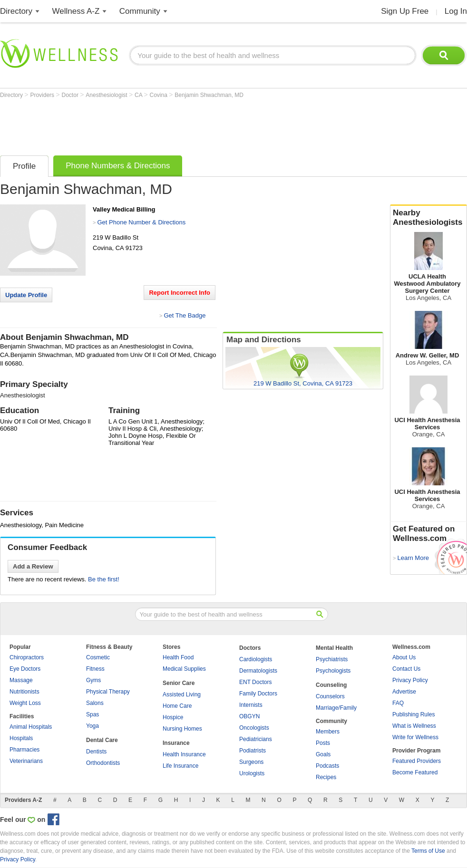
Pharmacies (24, 750)
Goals (323, 754)
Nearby (428, 218)
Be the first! (104, 579)
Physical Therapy (108, 692)
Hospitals (21, 738)
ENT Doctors (255, 682)
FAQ (398, 703)
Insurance (176, 743)
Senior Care (179, 683)
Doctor (71, 95)
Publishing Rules (413, 714)
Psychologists (333, 671)
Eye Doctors (25, 669)
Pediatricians (256, 739)
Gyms (93, 680)
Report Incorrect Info (180, 293)
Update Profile (26, 295)
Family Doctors (258, 694)
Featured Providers (417, 761)
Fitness (95, 669)
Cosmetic (98, 657)
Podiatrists (253, 751)
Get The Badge (185, 315)
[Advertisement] (173, 125)
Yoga (92, 726)
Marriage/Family (336, 708)
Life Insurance (180, 766)
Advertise (404, 692)
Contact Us (406, 669)
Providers (43, 95)
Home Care (177, 706)
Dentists (96, 752)
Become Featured (415, 772)
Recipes (326, 777)
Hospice (173, 717)
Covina (160, 95)
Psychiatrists (332, 659)
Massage (21, 680)
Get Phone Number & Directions (141, 222)
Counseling (331, 685)
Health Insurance (184, 754)
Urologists (252, 773)
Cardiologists (256, 659)
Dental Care (102, 740)
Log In (456, 11)
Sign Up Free (405, 11)
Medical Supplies (184, 669)
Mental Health (334, 648)
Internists (251, 705)
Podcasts (327, 766)
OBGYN (249, 716)
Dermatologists (258, 671)
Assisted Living (182, 694)
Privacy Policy (410, 680)
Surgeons (251, 762)
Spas (92, 714)
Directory (16, 11)
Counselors (330, 696)
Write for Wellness (415, 737)
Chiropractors (27, 657)
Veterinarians (26, 761)
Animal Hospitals (31, 727)
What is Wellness (414, 726)
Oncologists (254, 728)
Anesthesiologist (107, 95)
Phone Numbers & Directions (118, 166)
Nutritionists (24, 692)
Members (328, 732)
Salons (95, 703)
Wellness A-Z (76, 11)
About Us (404, 657)
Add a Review (33, 566)
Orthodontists (103, 763)
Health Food (178, 657)
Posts (323, 743)
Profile (24, 166)
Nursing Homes (182, 729)
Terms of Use (428, 851)
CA (139, 95)
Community (140, 11)
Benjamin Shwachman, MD (209, 95)
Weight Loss (25, 703)
